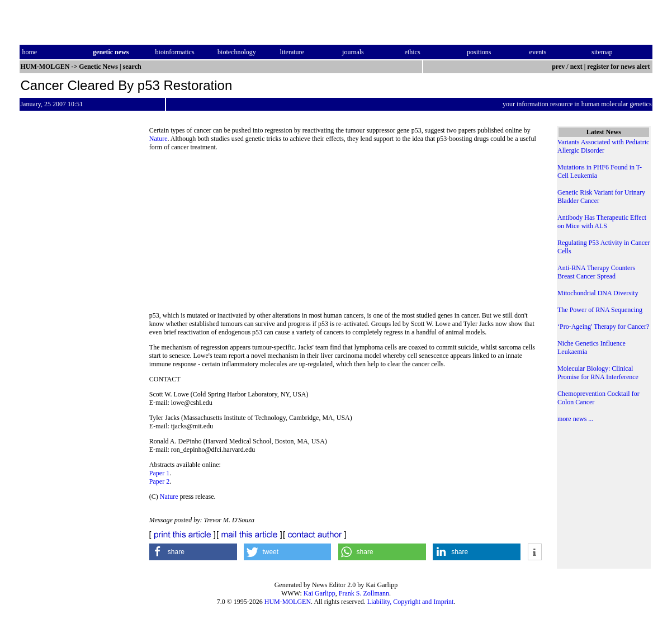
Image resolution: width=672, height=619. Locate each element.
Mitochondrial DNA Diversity (598, 293)
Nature (158, 139)
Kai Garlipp (320, 593)
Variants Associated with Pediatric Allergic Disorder (603, 146)
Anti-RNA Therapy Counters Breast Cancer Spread (596, 272)
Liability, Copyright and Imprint (411, 602)
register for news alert (619, 67)
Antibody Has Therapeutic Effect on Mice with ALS (602, 222)
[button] (193, 552)
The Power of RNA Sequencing (600, 310)
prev (558, 67)
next (576, 67)
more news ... (575, 419)
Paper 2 (159, 481)
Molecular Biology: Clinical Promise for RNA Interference (598, 373)
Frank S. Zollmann (364, 593)
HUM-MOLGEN (288, 602)
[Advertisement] (346, 235)
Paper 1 (159, 473)
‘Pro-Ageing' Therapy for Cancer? (603, 327)
